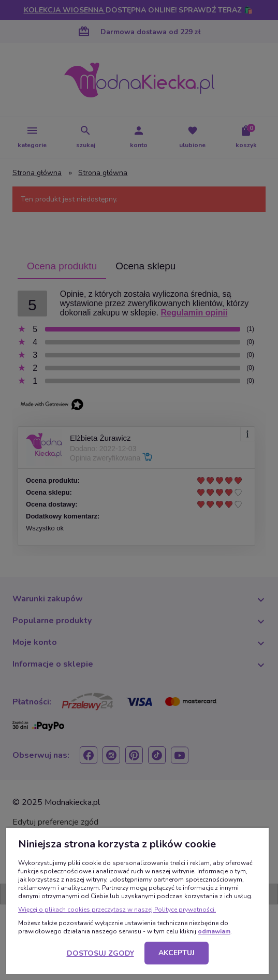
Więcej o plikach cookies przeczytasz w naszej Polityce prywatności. (117, 910)
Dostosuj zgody (100, 953)
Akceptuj (177, 953)
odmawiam (214, 931)
